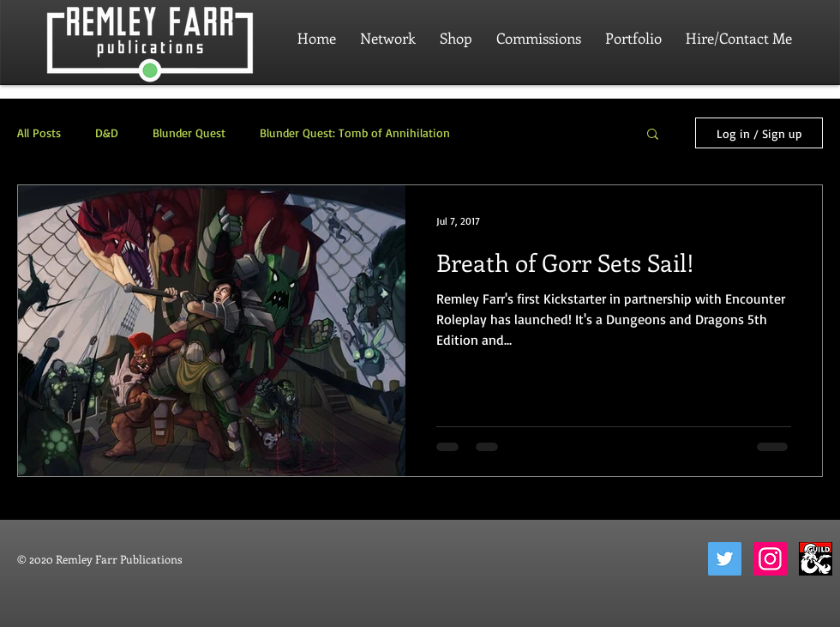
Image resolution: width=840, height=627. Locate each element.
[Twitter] (725, 559)
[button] (653, 135)
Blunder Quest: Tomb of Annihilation (355, 133)
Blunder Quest (189, 133)
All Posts (39, 133)
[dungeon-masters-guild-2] (816, 559)
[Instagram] (770, 559)
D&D (107, 133)
